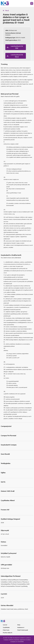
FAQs (19, 625)
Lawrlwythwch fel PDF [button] (17, 47)
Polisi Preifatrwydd (23, 630)
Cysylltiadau (6, 627)
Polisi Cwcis (6, 630)
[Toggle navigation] (32, 3)
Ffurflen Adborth (8, 633)
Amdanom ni (21, 627)
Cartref (5, 625)
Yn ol (7, 11)
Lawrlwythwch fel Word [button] (17, 56)
